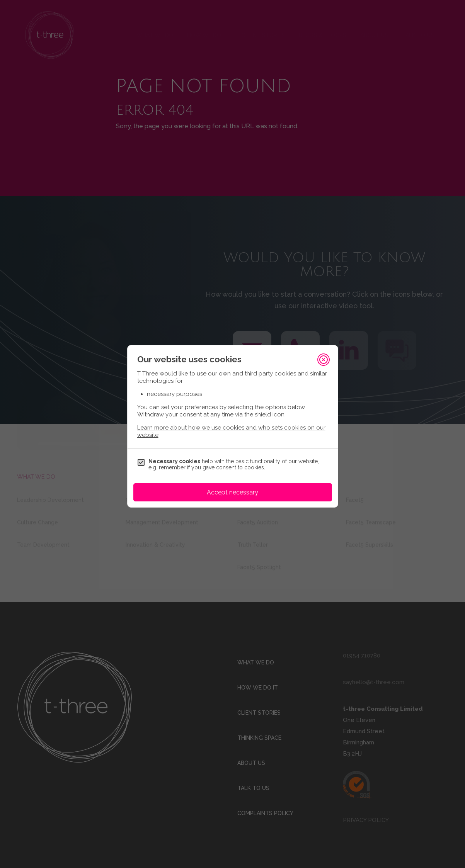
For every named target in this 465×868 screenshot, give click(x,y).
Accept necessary (232, 492)
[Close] (324, 360)
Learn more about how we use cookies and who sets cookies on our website (231, 431)
